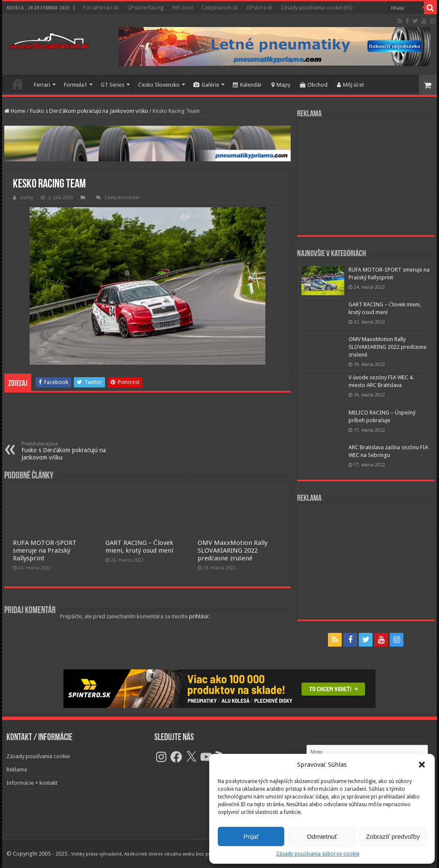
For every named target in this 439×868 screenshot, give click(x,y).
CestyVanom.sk (220, 8)
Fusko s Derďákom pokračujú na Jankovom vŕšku (89, 111)
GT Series (113, 85)
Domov (18, 84)
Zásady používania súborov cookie (317, 854)
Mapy (281, 85)
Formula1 (75, 85)
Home (15, 111)
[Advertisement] (366, 177)
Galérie (206, 85)
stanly (26, 198)
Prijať (251, 836)
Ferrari (42, 85)
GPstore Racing (146, 8)
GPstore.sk (259, 8)
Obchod (314, 85)
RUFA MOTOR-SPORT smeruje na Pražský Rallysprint (45, 550)
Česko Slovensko (159, 85)
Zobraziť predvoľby (393, 836)
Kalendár (247, 85)
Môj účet (350, 85)
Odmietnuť (322, 836)
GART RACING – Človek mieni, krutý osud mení (139, 547)
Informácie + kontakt (32, 783)
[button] (422, 765)
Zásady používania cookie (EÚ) (317, 8)
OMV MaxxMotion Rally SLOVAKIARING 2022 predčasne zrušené (233, 550)
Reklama (17, 770)
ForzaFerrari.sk (101, 8)
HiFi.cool (183, 8)
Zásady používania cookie (38, 756)
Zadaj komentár (122, 198)
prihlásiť (199, 616)
